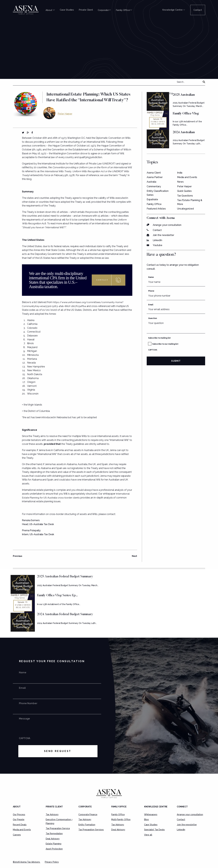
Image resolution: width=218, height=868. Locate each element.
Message (24, 719)
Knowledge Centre (174, 10)
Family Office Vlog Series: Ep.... (57, 595)
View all (148, 835)
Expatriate (152, 199)
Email (151, 305)
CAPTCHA (153, 350)
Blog (146, 819)
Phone (151, 291)
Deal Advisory (53, 839)
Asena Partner (155, 177)
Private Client (86, 10)
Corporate (104, 10)
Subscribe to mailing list (159, 338)
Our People (19, 819)
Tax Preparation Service (58, 828)
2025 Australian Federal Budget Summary (65, 577)
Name (151, 277)
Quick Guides (184, 191)
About (50, 10)
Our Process (19, 814)
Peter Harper (65, 114)
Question (153, 318)
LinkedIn (157, 240)
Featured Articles (156, 208)
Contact (198, 10)
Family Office (124, 10)
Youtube (158, 245)
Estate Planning (54, 844)
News (180, 182)
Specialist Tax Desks (154, 830)
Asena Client (154, 173)
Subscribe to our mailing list (165, 344)
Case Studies (67, 10)
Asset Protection (54, 849)
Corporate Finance (88, 814)
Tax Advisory (52, 814)
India (180, 173)
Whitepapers (151, 814)
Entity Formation (87, 825)
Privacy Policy (52, 862)
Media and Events (187, 177)
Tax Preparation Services (91, 830)
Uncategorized (186, 208)
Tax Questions (185, 196)
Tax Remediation (54, 834)
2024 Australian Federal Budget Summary (65, 614)
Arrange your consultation (167, 225)
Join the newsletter (163, 235)
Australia (151, 182)
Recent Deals (20, 825)
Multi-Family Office (121, 819)
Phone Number (28, 703)
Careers (17, 835)
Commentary (154, 186)
